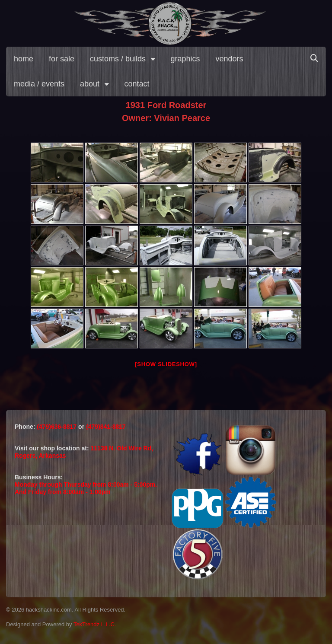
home (24, 59)
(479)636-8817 (57, 427)
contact (137, 84)
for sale (62, 59)
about (90, 84)
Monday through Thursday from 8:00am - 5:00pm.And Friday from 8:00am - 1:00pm (86, 488)
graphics (185, 59)
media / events (39, 84)
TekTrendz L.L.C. (95, 624)
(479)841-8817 (106, 427)
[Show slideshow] (166, 364)
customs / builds (118, 59)
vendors (230, 59)
